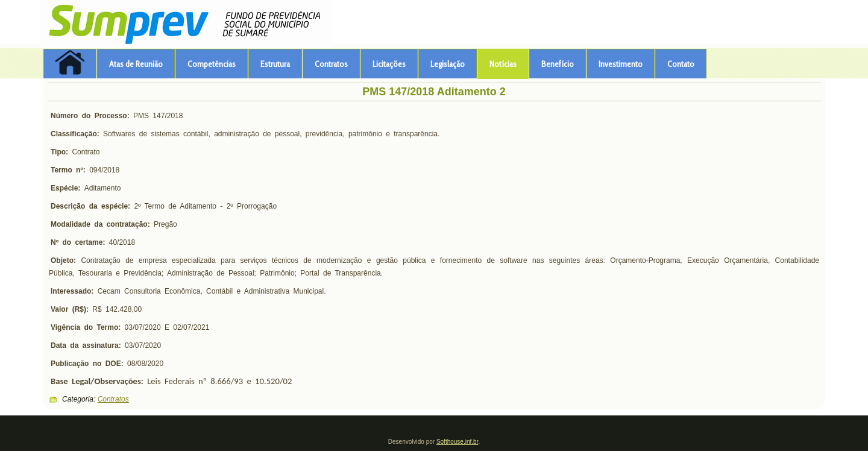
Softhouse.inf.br (458, 442)
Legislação (448, 64)
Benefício (558, 64)
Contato (681, 64)
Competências (212, 64)
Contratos (331, 64)
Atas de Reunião (136, 64)
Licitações (389, 64)
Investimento (621, 64)
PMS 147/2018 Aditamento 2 (434, 92)
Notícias (503, 64)
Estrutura (275, 64)
